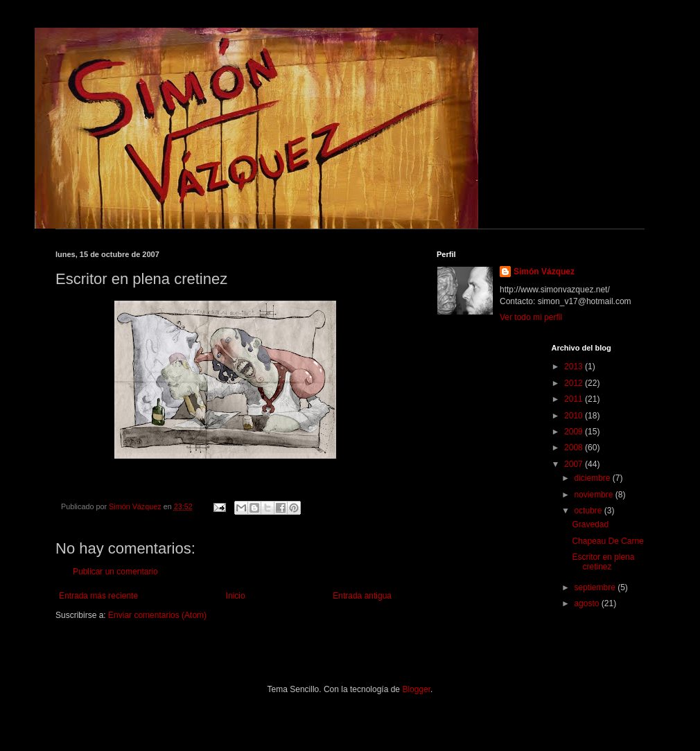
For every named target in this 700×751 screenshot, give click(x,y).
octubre (589, 511)
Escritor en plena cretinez (603, 562)
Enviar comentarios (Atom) (157, 615)
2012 (575, 383)
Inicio (236, 596)
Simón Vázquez (544, 272)
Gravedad (590, 524)
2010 (575, 416)
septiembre (596, 587)
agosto (587, 603)
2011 (575, 399)
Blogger (416, 689)
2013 (575, 366)
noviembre (594, 495)
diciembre (593, 478)
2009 (575, 432)
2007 (575, 464)
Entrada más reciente (98, 596)
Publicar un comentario (115, 572)
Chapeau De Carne (607, 541)
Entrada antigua (362, 596)
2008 (575, 448)
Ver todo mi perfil (531, 317)
